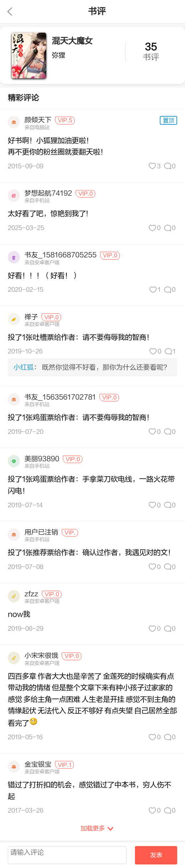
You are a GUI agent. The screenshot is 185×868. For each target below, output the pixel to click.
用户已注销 (41, 532)
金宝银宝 (38, 764)
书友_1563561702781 (60, 397)
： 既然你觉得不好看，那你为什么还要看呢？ (92, 367)
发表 (156, 855)
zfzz (31, 594)
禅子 (31, 317)
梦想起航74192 (48, 193)
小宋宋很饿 (41, 656)
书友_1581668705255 (61, 255)
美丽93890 (42, 459)
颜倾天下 (38, 120)
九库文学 (10, 12)
